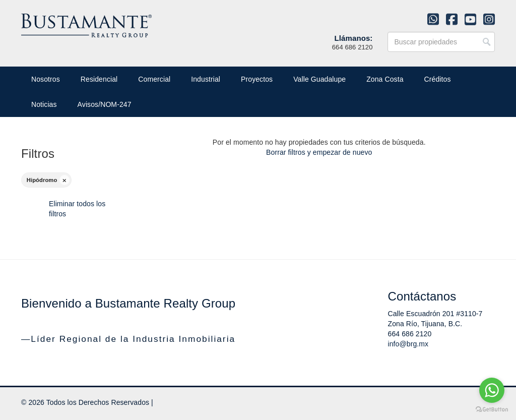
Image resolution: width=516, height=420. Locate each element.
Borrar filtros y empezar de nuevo (319, 152)
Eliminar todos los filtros (77, 209)
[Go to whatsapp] (492, 390)
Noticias (44, 104)
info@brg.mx (408, 344)
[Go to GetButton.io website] (492, 410)
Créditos (438, 79)
